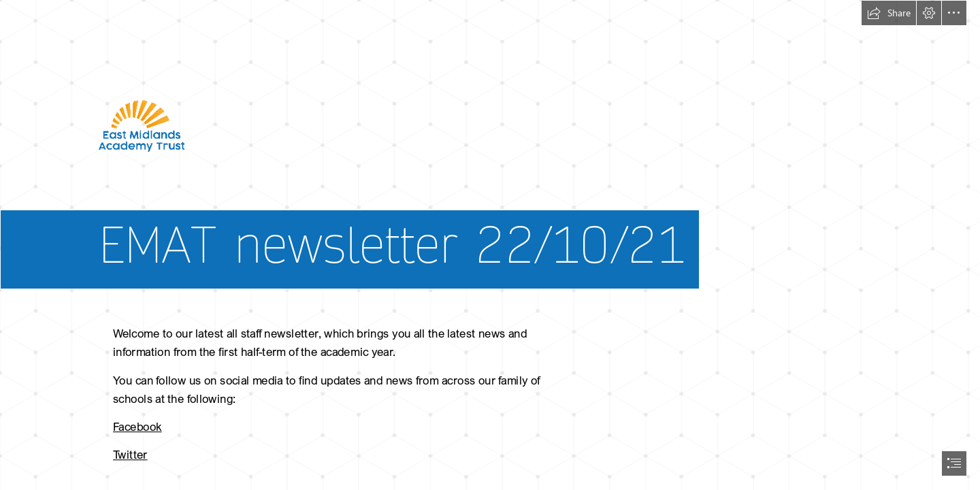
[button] (889, 13)
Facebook (137, 426)
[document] (490, 245)
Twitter (130, 454)
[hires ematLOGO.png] (490, 154)
